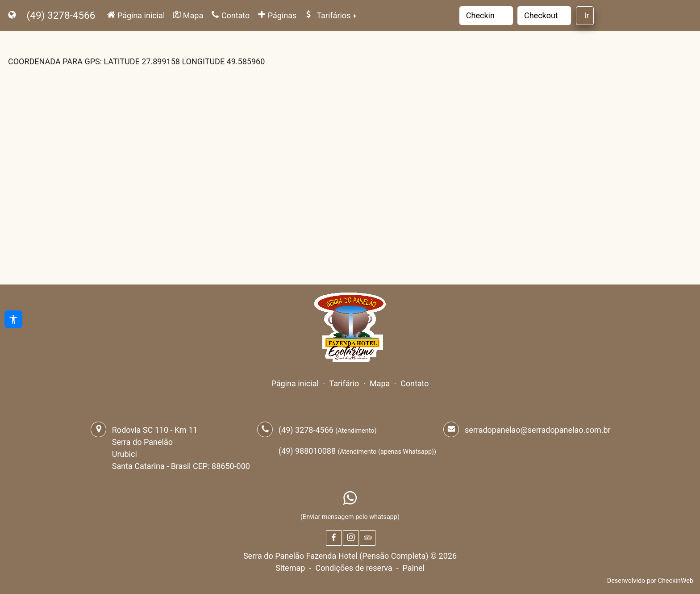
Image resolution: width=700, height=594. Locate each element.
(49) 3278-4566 (61, 15)
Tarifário (344, 383)
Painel (414, 568)
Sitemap (290, 568)
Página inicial (295, 383)
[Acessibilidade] (13, 319)
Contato (415, 383)
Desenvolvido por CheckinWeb (650, 581)
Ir (587, 15)
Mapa (380, 383)
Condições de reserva (354, 568)
